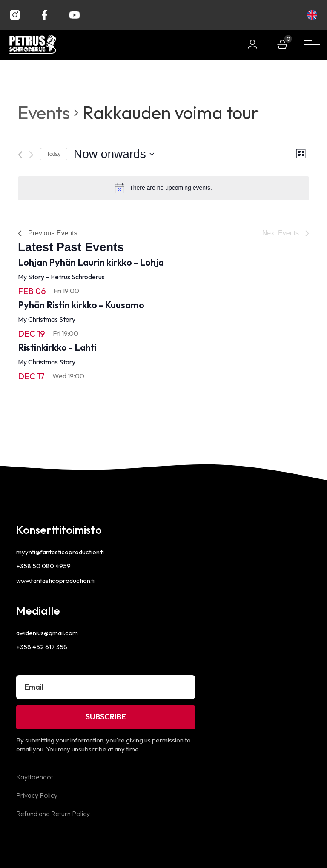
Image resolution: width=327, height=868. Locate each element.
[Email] (106, 687)
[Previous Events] (20, 155)
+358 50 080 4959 (43, 566)
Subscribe (106, 717)
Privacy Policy (37, 795)
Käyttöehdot (35, 777)
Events (44, 113)
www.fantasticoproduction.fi (55, 580)
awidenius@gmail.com (47, 633)
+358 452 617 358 (42, 647)
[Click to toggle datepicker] (114, 154)
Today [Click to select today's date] (54, 154)
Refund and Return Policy (53, 814)
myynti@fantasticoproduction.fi (60, 552)
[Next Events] (31, 155)
